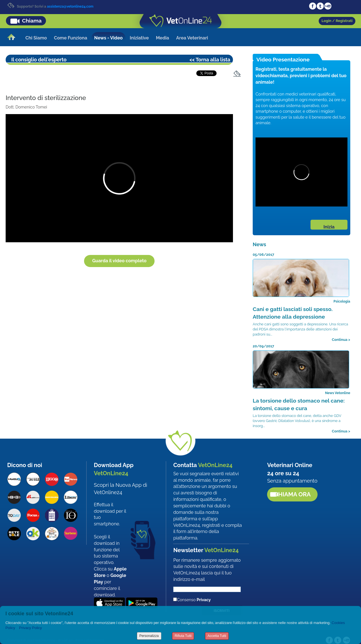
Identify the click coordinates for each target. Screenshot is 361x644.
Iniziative (139, 38)
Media (163, 38)
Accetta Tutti (217, 636)
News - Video (108, 38)
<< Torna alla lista (210, 60)
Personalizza (149, 636)
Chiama (32, 21)
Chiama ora (292, 494)
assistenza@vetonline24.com (70, 6)
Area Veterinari (192, 38)
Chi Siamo (36, 38)
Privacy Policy (31, 628)
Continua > (341, 340)
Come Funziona (71, 38)
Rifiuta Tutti (183, 636)
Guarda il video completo (119, 261)
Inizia (329, 227)
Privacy (204, 600)
